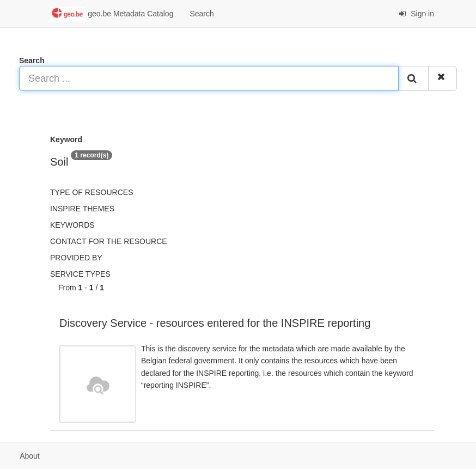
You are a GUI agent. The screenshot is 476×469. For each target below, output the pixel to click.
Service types (80, 274)
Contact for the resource (109, 241)
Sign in (416, 14)
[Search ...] (209, 78)
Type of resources (91, 192)
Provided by (76, 258)
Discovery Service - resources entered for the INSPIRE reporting (215, 323)
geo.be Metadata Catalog (112, 14)
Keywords (72, 225)
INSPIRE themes (82, 209)
